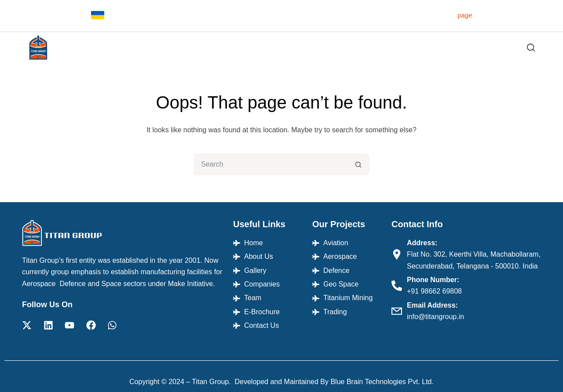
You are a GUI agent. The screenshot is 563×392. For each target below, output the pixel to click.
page (465, 15)
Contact (504, 47)
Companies (382, 47)
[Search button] (358, 164)
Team (421, 47)
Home (217, 47)
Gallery (339, 47)
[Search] (531, 47)
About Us (253, 47)
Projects (300, 47)
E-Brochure (461, 47)
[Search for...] (271, 164)
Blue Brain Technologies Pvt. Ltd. (382, 382)
